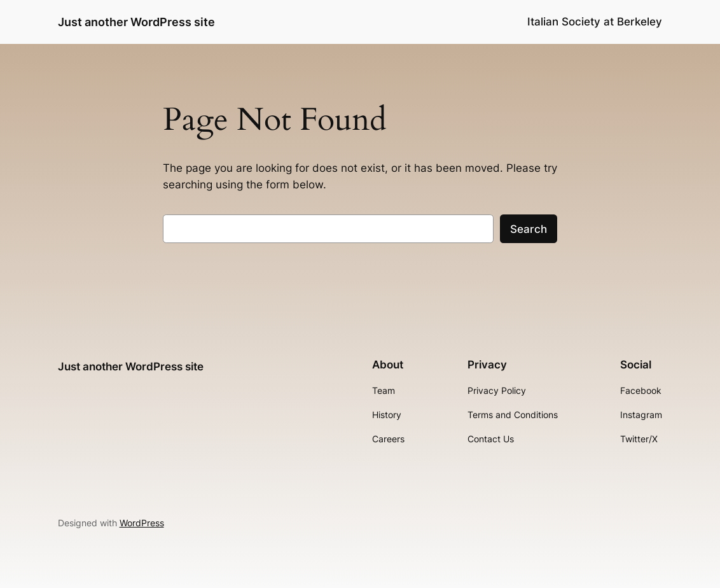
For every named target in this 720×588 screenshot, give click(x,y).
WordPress (142, 523)
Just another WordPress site (136, 22)
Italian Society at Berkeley (595, 22)
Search (529, 229)
